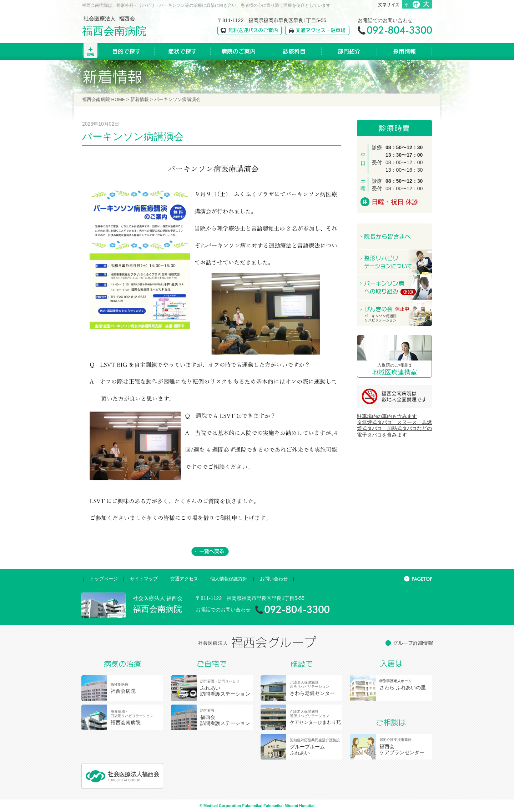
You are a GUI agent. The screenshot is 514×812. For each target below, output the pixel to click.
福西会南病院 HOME (104, 99)
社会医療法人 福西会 (114, 26)
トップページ (104, 579)
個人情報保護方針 (229, 579)
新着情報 (140, 99)
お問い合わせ (274, 579)
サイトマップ (144, 579)
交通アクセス (184, 579)
